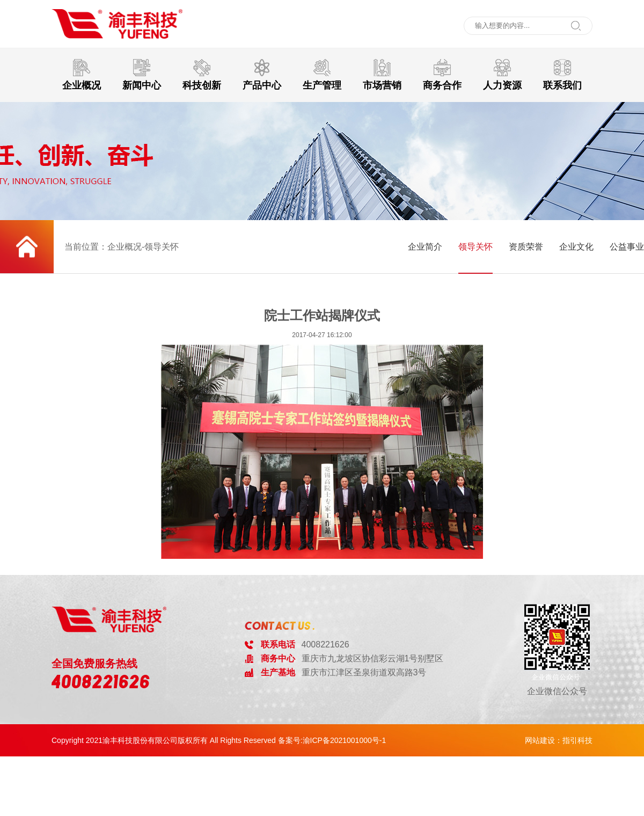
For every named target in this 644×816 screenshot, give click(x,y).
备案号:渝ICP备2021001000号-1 (332, 740)
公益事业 (627, 247)
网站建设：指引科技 (559, 740)
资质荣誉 (526, 247)
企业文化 (576, 247)
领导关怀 (475, 247)
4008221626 (101, 682)
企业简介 (425, 247)
